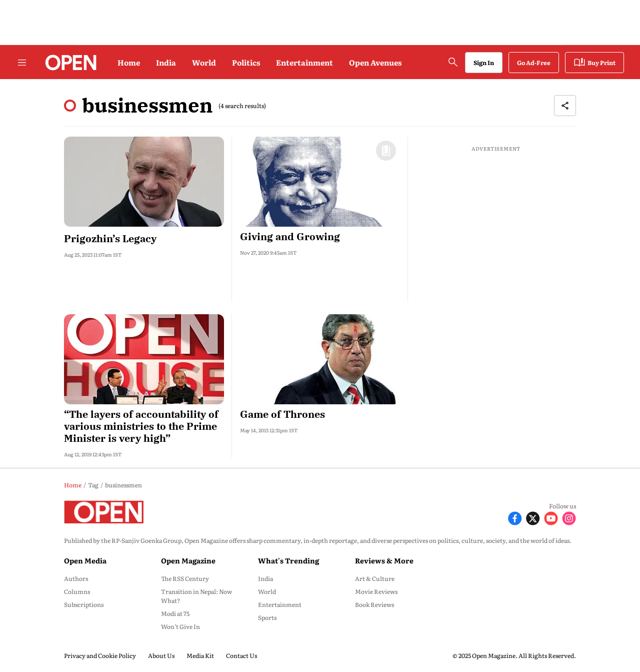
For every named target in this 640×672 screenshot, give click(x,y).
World (204, 62)
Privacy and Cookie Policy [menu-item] (100, 655)
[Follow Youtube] (551, 517)
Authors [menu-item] (76, 578)
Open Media (85, 560)
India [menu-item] (265, 578)
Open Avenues (375, 62)
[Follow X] (533, 517)
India (166, 62)
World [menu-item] (267, 591)
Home (129, 62)
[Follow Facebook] (515, 517)
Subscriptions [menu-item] (84, 604)
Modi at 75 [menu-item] (175, 613)
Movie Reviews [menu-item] (376, 591)
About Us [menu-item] (161, 655)
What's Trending (288, 560)
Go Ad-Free (534, 63)
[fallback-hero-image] (144, 182)
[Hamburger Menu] (22, 63)
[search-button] (453, 62)
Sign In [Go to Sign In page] (484, 63)
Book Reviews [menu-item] (374, 604)
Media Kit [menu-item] (200, 655)
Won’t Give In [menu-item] (180, 626)
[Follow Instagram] (569, 517)
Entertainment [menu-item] (280, 604)
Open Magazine (188, 560)
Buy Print (594, 63)
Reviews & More (384, 560)
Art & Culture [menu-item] (375, 578)
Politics (246, 62)
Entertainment (304, 62)
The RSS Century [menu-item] (185, 578)
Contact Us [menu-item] (241, 655)
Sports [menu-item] (267, 617)
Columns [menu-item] (77, 591)
